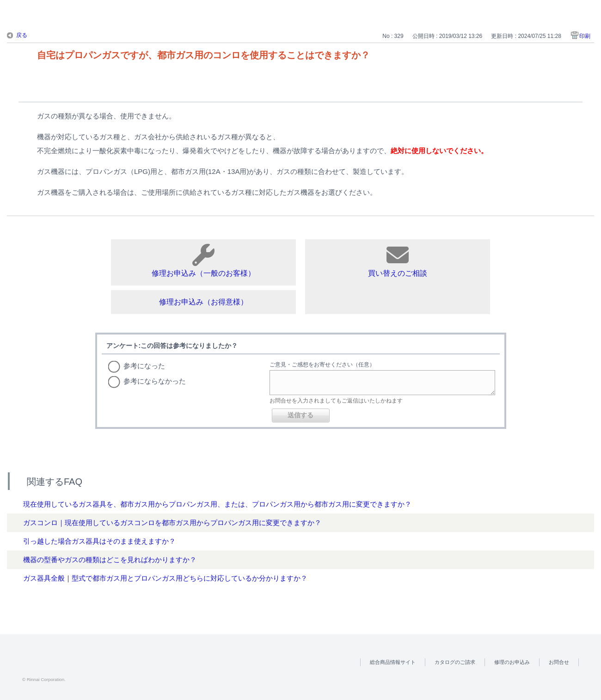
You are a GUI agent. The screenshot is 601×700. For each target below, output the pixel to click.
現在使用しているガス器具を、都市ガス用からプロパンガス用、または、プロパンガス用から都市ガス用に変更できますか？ (217, 504)
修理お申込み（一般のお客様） (203, 260)
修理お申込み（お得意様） (203, 302)
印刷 (585, 36)
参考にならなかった (155, 381)
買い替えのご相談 (398, 260)
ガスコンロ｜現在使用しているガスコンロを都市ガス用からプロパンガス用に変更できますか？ (172, 523)
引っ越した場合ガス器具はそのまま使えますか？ (99, 541)
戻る (22, 35)
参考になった (144, 366)
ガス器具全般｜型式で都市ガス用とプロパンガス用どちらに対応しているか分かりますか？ (165, 578)
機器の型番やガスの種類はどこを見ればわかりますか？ (110, 560)
